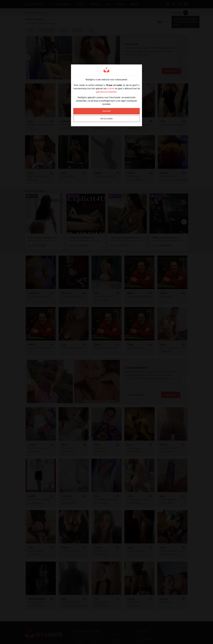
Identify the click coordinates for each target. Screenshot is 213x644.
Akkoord (107, 111)
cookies (111, 88)
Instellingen (106, 119)
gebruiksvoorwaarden (106, 92)
